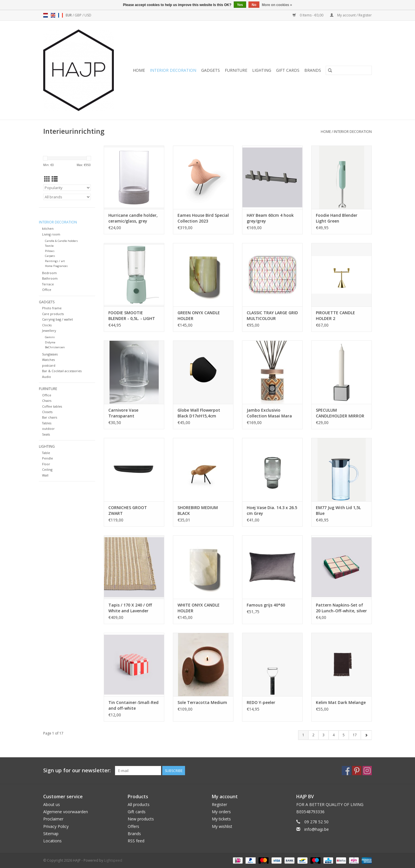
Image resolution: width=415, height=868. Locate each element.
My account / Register (351, 15)
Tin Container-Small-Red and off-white (133, 705)
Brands (313, 70)
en (53, 15)
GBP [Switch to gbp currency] (79, 15)
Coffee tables (52, 406)
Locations (52, 841)
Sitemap (51, 834)
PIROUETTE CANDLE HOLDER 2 (335, 316)
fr (61, 15)
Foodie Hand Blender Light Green (337, 218)
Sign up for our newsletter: (77, 770)
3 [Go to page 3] (323, 735)
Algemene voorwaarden (66, 812)
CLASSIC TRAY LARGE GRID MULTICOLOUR (272, 316)
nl (46, 15)
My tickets (221, 819)
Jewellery (49, 331)
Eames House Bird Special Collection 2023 (203, 218)
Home (139, 70)
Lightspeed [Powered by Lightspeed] (113, 860)
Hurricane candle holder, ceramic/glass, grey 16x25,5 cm (133, 218)
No (254, 5)
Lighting (262, 70)
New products (141, 819)
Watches (48, 360)
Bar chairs (50, 417)
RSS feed (136, 841)
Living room (51, 234)
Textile (49, 246)
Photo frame (52, 308)
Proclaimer (53, 819)
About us (52, 804)
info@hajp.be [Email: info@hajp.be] (317, 829)
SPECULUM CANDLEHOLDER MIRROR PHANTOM (340, 413)
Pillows (50, 251)
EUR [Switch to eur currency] (69, 15)
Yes (240, 5)
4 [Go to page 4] (334, 735)
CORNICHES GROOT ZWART (128, 510)
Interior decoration (173, 70)
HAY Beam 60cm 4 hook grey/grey (270, 218)
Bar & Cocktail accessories (62, 371)
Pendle (48, 458)
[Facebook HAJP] (346, 771)
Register (219, 804)
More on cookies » (277, 5)
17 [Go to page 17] (355, 735)
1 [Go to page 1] (303, 735)
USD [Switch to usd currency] (88, 15)
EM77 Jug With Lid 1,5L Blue (338, 510)
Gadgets (211, 70)
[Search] (349, 70)
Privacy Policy (56, 826)
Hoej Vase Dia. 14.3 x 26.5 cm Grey (272, 510)
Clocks (47, 325)
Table (46, 453)
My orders (221, 812)
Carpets (50, 256)
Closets (47, 412)
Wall (45, 475)
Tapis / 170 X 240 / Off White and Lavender (130, 608)
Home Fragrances (56, 266)
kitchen (48, 228)
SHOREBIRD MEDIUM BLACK (198, 510)
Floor (46, 464)
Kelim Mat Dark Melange (341, 702)
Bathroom (50, 278)
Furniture (236, 70)
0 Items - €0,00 (308, 15)
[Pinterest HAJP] (357, 771)
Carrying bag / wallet (57, 319)
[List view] (55, 179)
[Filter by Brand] (67, 197)
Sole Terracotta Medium (202, 702)
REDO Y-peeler (261, 702)
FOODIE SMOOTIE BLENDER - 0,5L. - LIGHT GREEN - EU (132, 316)
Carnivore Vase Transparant (123, 413)
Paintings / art (55, 261)
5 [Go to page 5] (344, 735)
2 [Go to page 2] (313, 735)
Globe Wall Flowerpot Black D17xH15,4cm (199, 413)
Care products (53, 314)
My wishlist (222, 826)
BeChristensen (55, 347)
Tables (47, 423)
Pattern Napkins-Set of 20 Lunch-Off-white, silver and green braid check (341, 608)
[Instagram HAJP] (367, 771)
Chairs (47, 401)
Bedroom (49, 273)
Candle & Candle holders (61, 241)
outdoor (48, 429)
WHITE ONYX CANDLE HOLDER (199, 608)
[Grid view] (47, 179)
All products (139, 804)
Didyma (50, 342)
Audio (47, 377)
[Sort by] (67, 188)
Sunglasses (50, 354)
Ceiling (47, 469)
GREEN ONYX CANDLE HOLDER (199, 316)
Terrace (48, 284)
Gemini (50, 337)
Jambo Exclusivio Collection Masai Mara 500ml (269, 413)
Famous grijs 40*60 (266, 605)
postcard (49, 365)
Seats (46, 434)
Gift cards (288, 70)
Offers (133, 826)
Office (47, 290)
